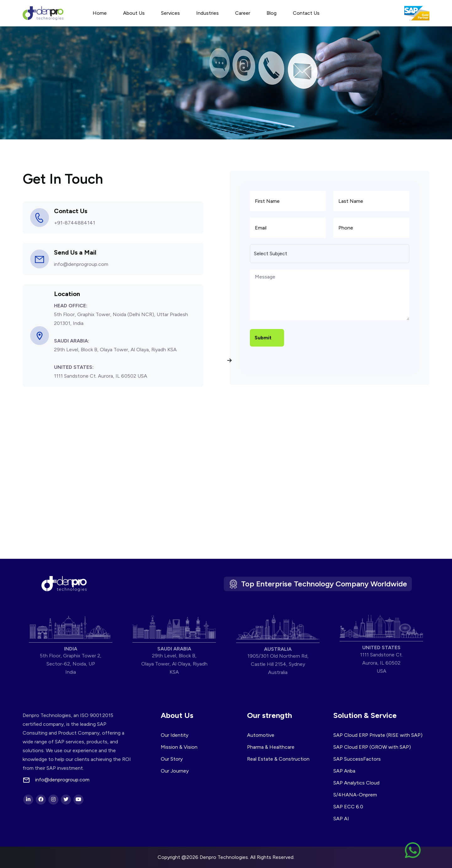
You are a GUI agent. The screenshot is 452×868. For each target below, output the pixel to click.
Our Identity (175, 735)
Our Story (172, 759)
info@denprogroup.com (81, 264)
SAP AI (341, 819)
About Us (134, 13)
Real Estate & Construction (278, 759)
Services (170, 13)
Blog (272, 13)
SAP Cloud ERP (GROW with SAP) (372, 747)
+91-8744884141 (75, 223)
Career (243, 13)
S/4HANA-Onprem (355, 795)
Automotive (261, 735)
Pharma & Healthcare (271, 747)
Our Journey (175, 771)
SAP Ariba (344, 771)
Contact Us (306, 13)
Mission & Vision (179, 747)
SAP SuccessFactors (357, 759)
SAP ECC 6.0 (348, 807)
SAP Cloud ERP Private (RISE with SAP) (378, 735)
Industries (207, 13)
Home (100, 13)
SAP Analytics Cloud (356, 783)
